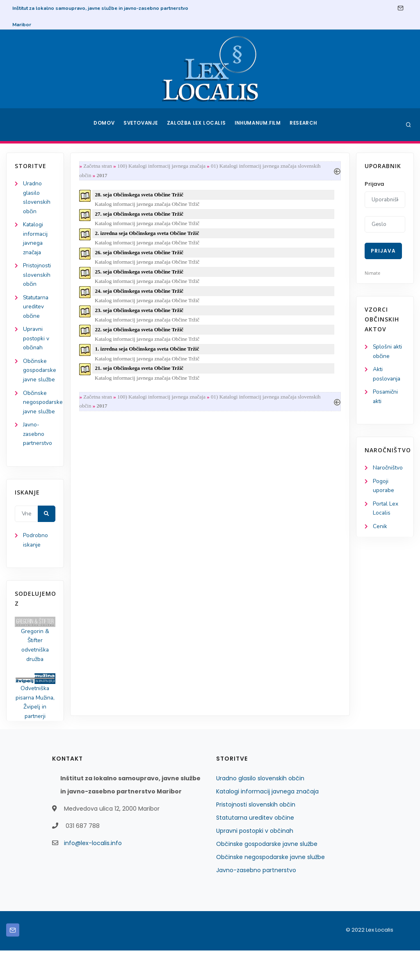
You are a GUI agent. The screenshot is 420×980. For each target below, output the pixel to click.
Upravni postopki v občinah (36, 343)
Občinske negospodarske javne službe (270, 887)
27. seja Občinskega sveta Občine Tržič (141, 215)
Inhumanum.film (258, 125)
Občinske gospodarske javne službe (267, 873)
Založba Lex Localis (198, 125)
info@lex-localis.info (93, 873)
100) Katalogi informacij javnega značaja (163, 166)
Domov (104, 125)
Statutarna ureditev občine (37, 310)
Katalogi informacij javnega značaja (267, 821)
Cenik (380, 530)
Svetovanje (142, 125)
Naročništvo (388, 470)
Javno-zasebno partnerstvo (38, 460)
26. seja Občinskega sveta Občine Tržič (141, 255)
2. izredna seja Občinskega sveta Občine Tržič (149, 236)
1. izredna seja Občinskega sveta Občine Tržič (149, 354)
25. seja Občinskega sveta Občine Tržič (141, 275)
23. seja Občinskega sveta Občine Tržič (141, 315)
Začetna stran (99, 166)
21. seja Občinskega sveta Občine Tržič (141, 374)
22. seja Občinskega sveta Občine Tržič (141, 334)
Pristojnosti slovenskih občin (37, 278)
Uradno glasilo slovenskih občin (260, 808)
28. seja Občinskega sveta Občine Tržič (141, 196)
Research (305, 125)
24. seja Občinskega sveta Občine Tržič (141, 295)
